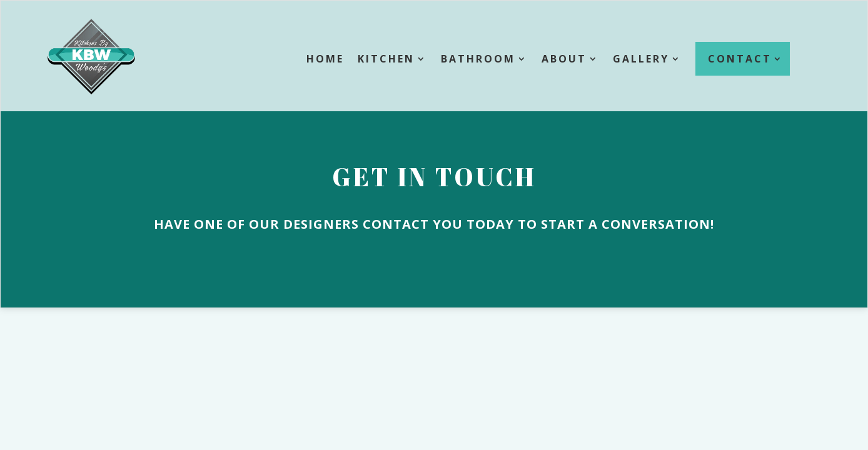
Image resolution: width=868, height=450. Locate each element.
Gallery (641, 59)
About (564, 59)
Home (325, 59)
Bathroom (478, 59)
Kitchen (386, 59)
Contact (740, 59)
